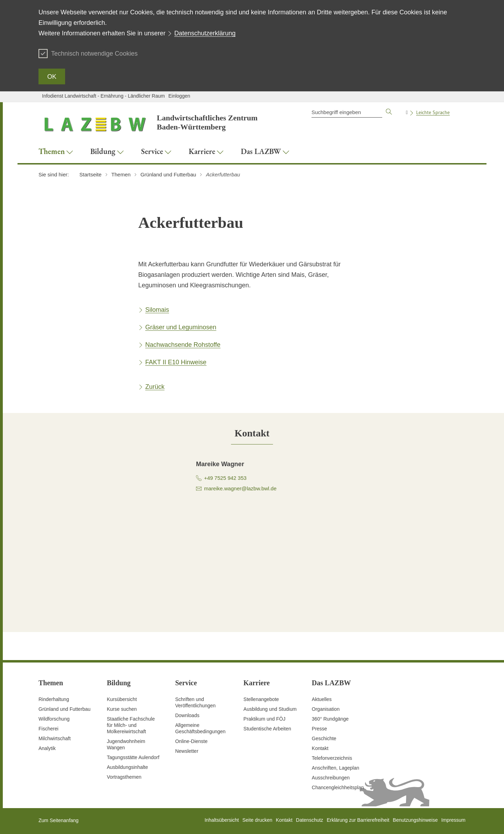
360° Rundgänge (330, 719)
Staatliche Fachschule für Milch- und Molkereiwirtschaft (131, 725)
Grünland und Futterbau (65, 709)
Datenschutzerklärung (205, 33)
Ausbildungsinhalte (127, 767)
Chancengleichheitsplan (338, 787)
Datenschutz (310, 820)
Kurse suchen (122, 709)
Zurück (155, 387)
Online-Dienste (191, 741)
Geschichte (324, 738)
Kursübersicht (122, 699)
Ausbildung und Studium (270, 709)
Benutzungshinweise (415, 820)
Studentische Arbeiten (267, 729)
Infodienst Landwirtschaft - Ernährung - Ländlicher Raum (103, 96)
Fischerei (48, 729)
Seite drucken (257, 820)
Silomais (157, 310)
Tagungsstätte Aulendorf (133, 757)
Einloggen (179, 96)
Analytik (47, 748)
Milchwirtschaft (55, 738)
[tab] (252, 433)
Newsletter (187, 751)
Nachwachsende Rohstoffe (183, 345)
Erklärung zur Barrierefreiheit (358, 820)
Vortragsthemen (124, 777)
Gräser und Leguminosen (181, 327)
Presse (320, 729)
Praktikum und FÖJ (265, 719)
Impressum (453, 820)
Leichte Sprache (433, 112)
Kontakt (320, 748)
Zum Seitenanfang (58, 820)
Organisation (326, 709)
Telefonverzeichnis (332, 758)
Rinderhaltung (54, 699)
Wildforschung (54, 719)
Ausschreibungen (331, 778)
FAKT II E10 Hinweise (176, 362)
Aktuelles (322, 699)
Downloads (187, 715)
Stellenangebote (261, 699)
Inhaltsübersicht (222, 820)
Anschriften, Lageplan (335, 768)
